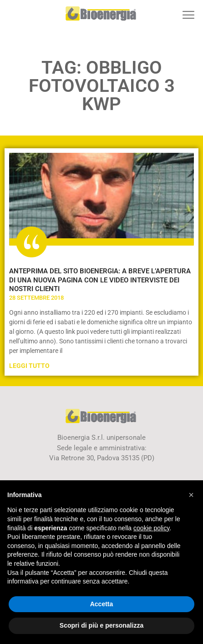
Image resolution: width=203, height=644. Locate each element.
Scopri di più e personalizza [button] (101, 625)
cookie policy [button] (151, 528)
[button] (188, 15)
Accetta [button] (102, 604)
